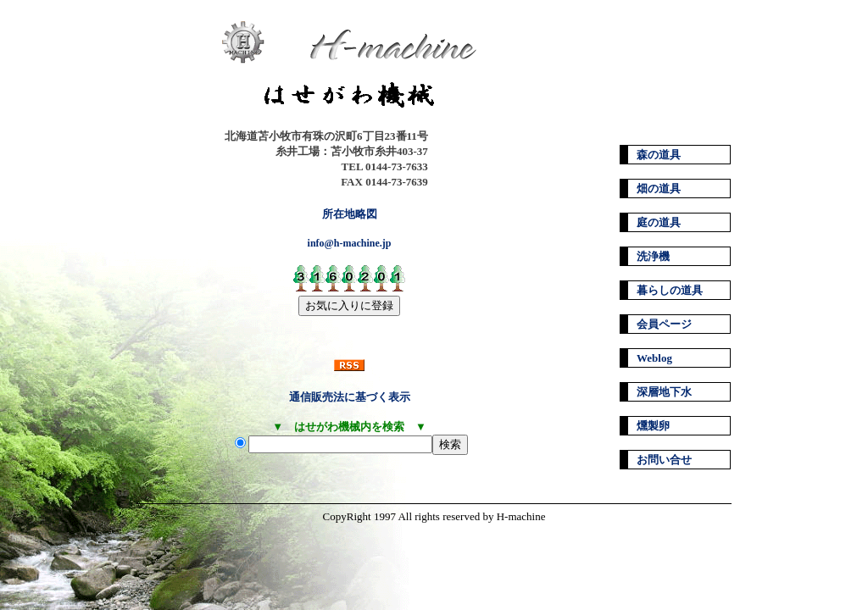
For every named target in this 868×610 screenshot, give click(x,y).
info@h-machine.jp (350, 243)
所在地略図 (350, 214)
